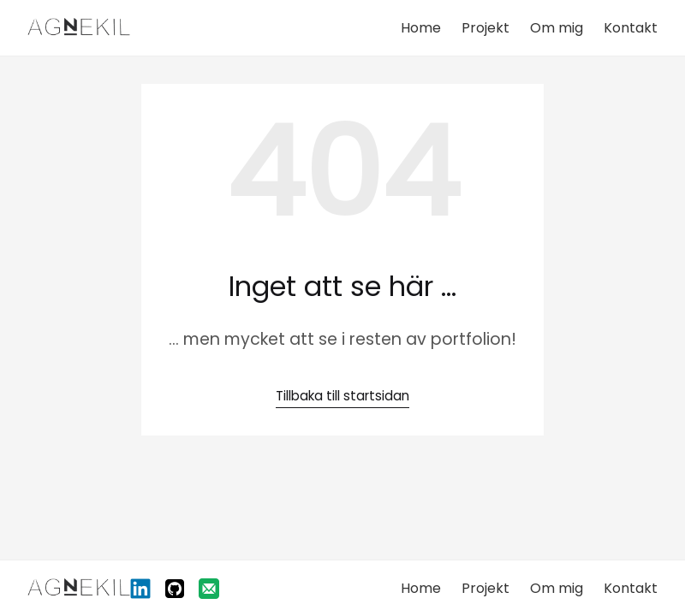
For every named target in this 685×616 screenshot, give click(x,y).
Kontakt (631, 28)
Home (421, 28)
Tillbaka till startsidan (342, 396)
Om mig (557, 28)
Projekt (485, 28)
